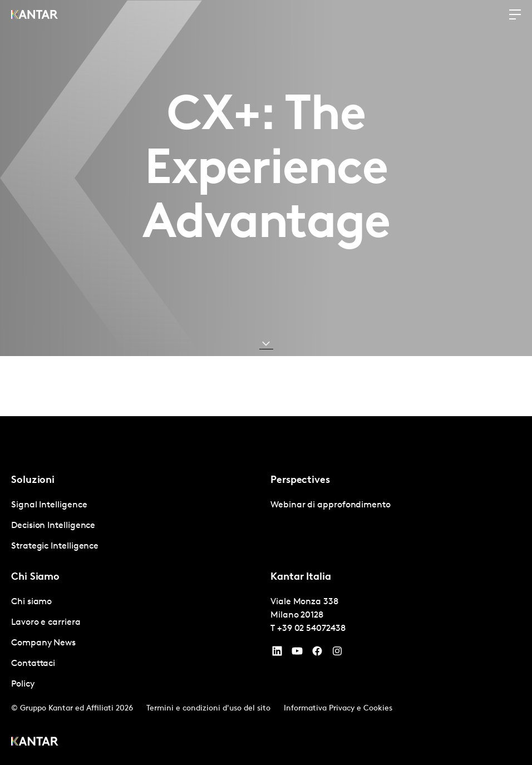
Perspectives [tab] (300, 480)
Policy (23, 684)
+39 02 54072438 (311, 629)
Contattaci (33, 664)
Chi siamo (31, 602)
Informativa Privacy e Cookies (338, 709)
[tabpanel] (136, 526)
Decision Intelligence (53, 526)
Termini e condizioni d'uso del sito (208, 709)
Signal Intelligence (49, 505)
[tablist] (266, 591)
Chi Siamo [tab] (35, 577)
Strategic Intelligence (55, 546)
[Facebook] (317, 654)
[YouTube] (277, 654)
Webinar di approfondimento (331, 505)
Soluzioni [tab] (33, 480)
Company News (43, 643)
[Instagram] (337, 654)
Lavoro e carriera (46, 623)
